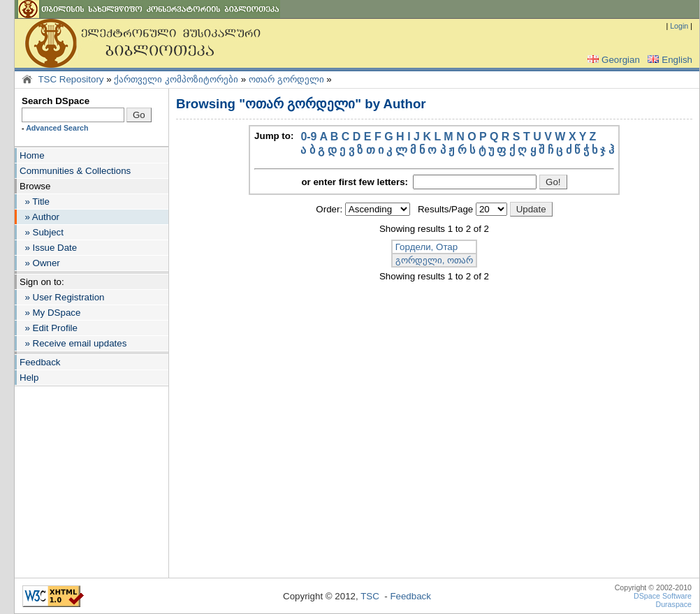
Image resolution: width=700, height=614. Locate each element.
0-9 (308, 137)
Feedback (40, 362)
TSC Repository (71, 79)
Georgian (612, 60)
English (669, 60)
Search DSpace (56, 101)
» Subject (42, 232)
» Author (39, 217)
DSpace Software (663, 596)
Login (679, 26)
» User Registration (62, 297)
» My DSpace (50, 313)
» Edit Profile (49, 328)
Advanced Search (57, 128)
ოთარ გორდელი (286, 79)
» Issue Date (48, 248)
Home (32, 155)
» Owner (40, 263)
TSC (370, 596)
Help (29, 378)
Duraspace (673, 604)
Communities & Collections (75, 171)
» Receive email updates (73, 343)
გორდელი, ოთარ (434, 260)
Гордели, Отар (426, 247)
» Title (35, 202)
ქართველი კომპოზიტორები (176, 79)
